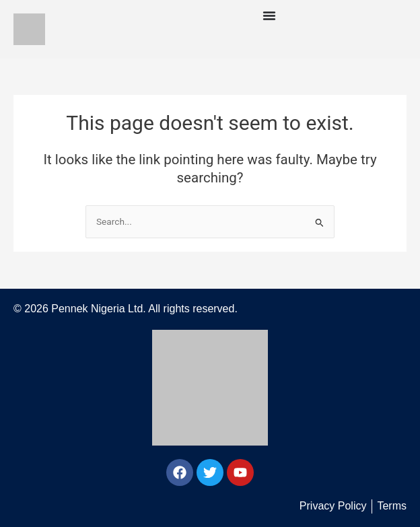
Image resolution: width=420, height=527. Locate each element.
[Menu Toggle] (269, 15)
